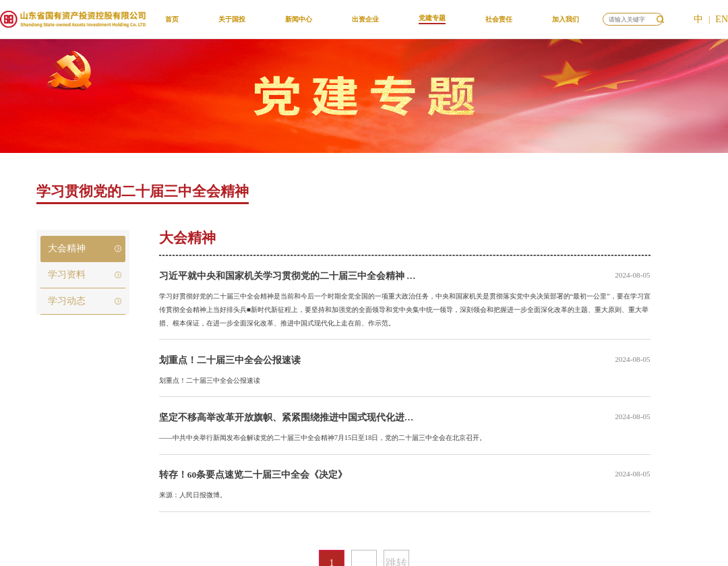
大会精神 (67, 248)
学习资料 (67, 275)
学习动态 (67, 301)
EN (722, 19)
